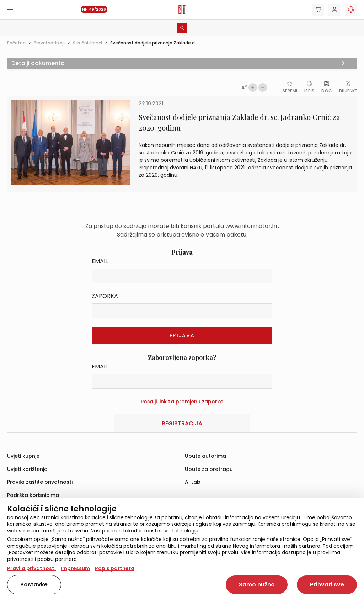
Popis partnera (115, 568)
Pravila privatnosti (31, 568)
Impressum (75, 568)
